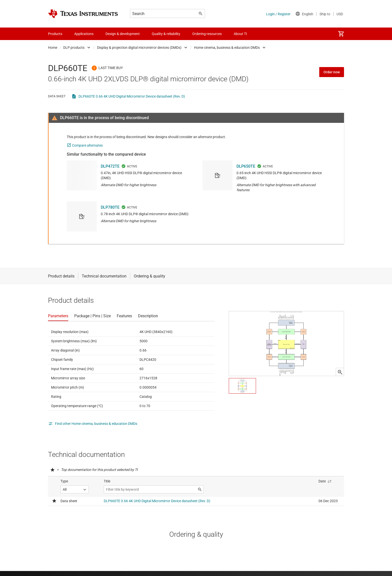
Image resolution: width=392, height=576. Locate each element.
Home (53, 48)
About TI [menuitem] (240, 34)
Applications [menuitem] (84, 34)
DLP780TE (110, 207)
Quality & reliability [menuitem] (166, 34)
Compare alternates (87, 145)
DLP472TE (110, 166)
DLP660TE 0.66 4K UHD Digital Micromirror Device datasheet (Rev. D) (132, 96)
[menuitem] (341, 34)
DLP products (74, 48)
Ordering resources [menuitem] (207, 34)
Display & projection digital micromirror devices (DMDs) (139, 48)
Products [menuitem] (55, 34)
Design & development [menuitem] (123, 34)
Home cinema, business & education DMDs (227, 48)
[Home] (83, 14)
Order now (332, 72)
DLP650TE (246, 166)
